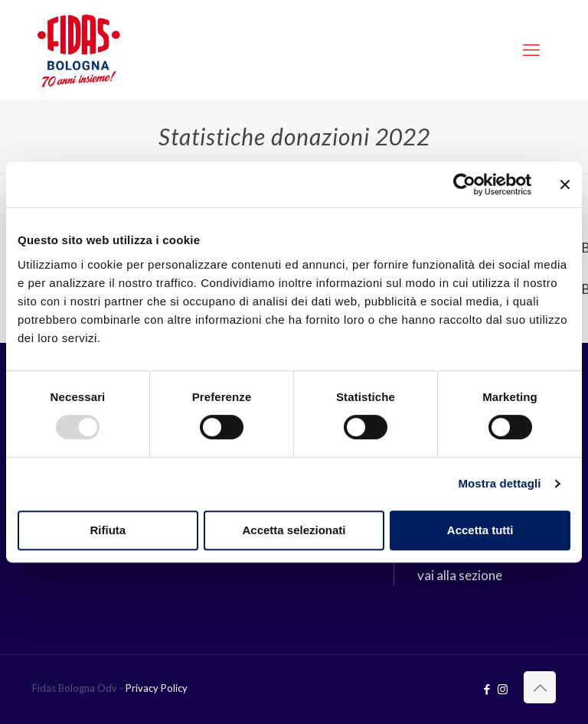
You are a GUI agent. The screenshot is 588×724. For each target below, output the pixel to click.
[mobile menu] (531, 50)
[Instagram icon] (503, 689)
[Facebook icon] (487, 689)
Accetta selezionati (294, 530)
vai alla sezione (460, 575)
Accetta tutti (480, 530)
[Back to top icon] (540, 687)
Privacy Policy (157, 688)
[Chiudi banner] (565, 184)
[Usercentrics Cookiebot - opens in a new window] (464, 184)
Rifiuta (108, 530)
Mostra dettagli (499, 483)
